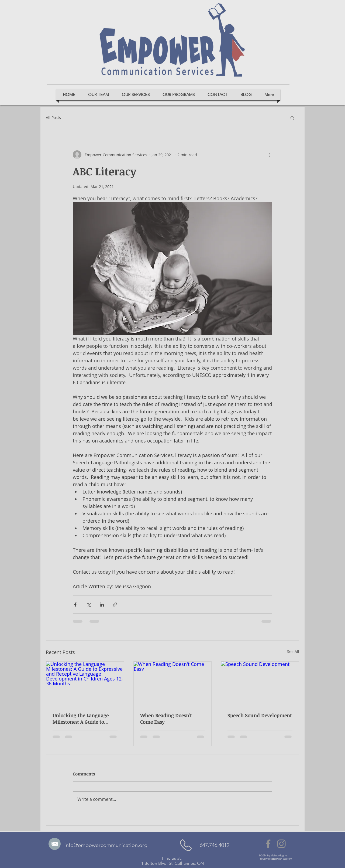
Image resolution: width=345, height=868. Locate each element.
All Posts (53, 118)
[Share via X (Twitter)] (89, 605)
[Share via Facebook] (75, 605)
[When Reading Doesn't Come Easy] (173, 683)
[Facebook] (268, 844)
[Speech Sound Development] (260, 683)
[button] (292, 118)
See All (293, 651)
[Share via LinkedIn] (102, 605)
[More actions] (269, 155)
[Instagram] (281, 844)
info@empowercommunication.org (106, 845)
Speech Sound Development (260, 715)
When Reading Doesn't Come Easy (166, 719)
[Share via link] (115, 605)
